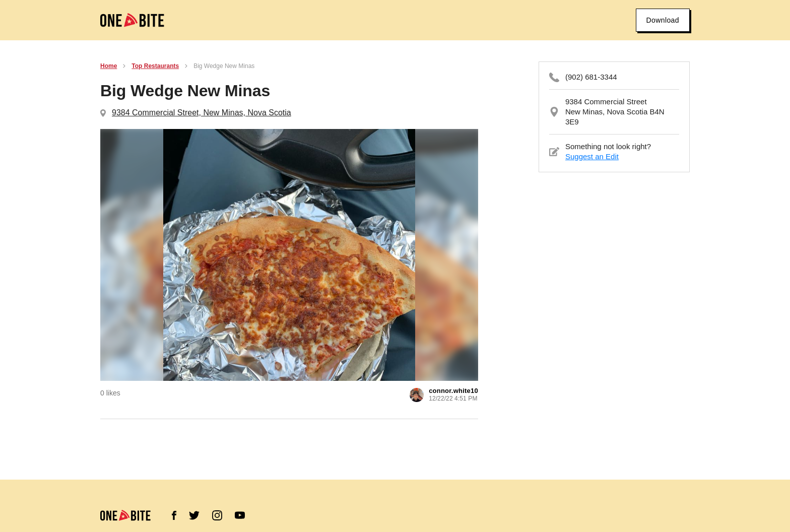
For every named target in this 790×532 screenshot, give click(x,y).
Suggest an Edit (592, 156)
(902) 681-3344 (591, 77)
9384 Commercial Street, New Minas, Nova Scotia (202, 113)
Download (663, 20)
